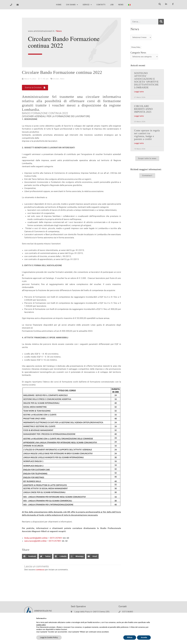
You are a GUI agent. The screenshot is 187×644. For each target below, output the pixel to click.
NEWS (121, 5)
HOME (59, 5)
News (64, 79)
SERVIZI (87, 5)
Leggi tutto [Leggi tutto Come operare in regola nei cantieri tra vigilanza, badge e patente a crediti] (139, 143)
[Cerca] (161, 22)
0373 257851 (56, 538)
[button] (160, 4)
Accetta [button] (144, 637)
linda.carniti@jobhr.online (36, 538)
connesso (40, 570)
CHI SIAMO (72, 5)
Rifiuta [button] (130, 637)
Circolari (57, 79)
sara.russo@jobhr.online (35, 541)
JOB (112, 5)
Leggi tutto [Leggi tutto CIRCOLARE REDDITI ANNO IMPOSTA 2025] (139, 116)
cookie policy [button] (41, 625)
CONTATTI (101, 5)
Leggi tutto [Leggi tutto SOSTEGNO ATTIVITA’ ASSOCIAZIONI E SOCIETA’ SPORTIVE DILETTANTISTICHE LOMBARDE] (139, 92)
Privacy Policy (136, 47)
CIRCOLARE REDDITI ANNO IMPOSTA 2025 (143, 109)
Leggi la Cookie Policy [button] (49, 637)
